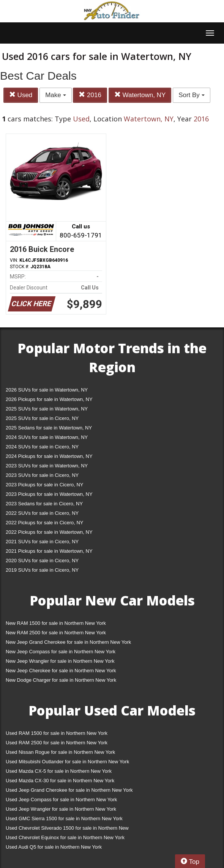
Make (55, 95)
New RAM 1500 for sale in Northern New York (56, 623)
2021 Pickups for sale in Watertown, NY (49, 551)
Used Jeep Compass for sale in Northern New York (61, 800)
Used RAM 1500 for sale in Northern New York (57, 733)
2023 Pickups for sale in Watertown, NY (49, 494)
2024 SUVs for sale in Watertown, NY (47, 437)
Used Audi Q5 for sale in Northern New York (54, 847)
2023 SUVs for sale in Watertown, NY (47, 466)
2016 (90, 95)
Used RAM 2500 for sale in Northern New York (57, 743)
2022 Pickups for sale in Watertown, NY (49, 532)
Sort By (191, 95)
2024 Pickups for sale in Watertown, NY (49, 456)
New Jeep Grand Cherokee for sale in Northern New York (68, 642)
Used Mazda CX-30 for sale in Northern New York (60, 781)
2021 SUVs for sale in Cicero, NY (42, 542)
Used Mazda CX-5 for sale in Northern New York (59, 771)
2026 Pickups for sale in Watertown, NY (49, 399)
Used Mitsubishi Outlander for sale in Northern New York (67, 762)
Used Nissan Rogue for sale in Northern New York (60, 752)
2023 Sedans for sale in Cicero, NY (44, 504)
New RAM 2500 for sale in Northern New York (56, 633)
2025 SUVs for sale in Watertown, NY (47, 409)
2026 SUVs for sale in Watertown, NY (47, 390)
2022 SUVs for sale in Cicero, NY (42, 513)
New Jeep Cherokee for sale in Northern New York (61, 671)
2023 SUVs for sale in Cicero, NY (42, 475)
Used (21, 95)
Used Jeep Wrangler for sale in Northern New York (61, 809)
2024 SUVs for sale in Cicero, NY (42, 447)
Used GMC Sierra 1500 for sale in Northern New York (64, 818)
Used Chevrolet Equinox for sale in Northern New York (65, 837)
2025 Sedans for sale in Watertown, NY (49, 428)
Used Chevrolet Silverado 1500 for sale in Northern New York (67, 829)
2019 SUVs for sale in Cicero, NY (42, 570)
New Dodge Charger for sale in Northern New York (61, 680)
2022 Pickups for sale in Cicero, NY (44, 523)
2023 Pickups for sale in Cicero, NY (44, 485)
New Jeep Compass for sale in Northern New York (61, 652)
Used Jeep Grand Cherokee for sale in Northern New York (69, 790)
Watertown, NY (140, 95)
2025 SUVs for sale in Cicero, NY (42, 418)
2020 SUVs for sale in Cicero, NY (42, 561)
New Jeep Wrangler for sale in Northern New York (60, 661)
